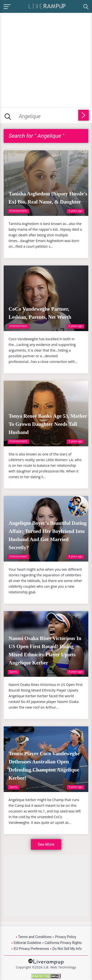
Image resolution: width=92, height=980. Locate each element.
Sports (13, 672)
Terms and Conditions (35, 937)
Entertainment (18, 211)
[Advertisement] (46, 59)
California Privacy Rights (63, 943)
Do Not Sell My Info (67, 949)
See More (46, 844)
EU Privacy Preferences (31, 949)
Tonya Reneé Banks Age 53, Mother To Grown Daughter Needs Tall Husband (48, 424)
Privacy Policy (66, 937)
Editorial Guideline (27, 943)
